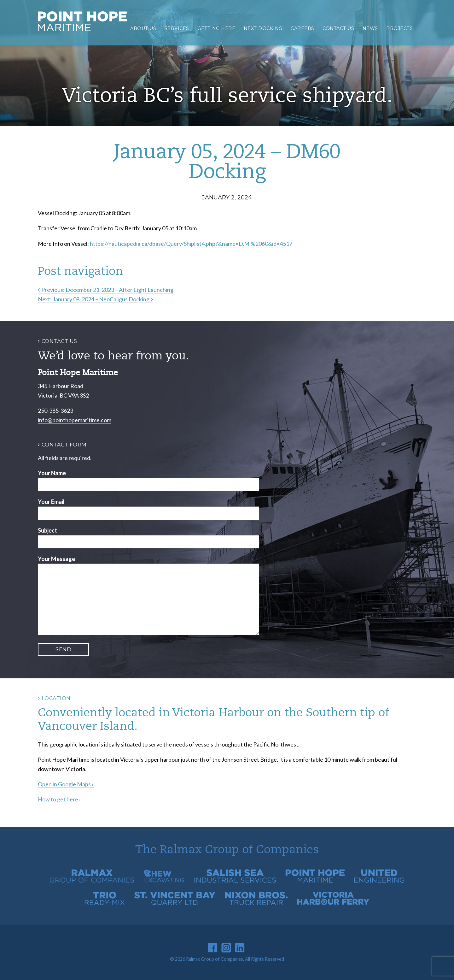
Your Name (52, 473)
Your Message (56, 559)
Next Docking (263, 28)
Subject (47, 530)
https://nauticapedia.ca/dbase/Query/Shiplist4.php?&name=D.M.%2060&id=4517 (191, 244)
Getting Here (216, 28)
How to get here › (59, 799)
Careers (303, 28)
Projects (399, 28)
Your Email (51, 502)
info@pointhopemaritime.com (75, 420)
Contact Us (338, 28)
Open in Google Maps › (66, 784)
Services (177, 28)
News (370, 28)
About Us (143, 28)
